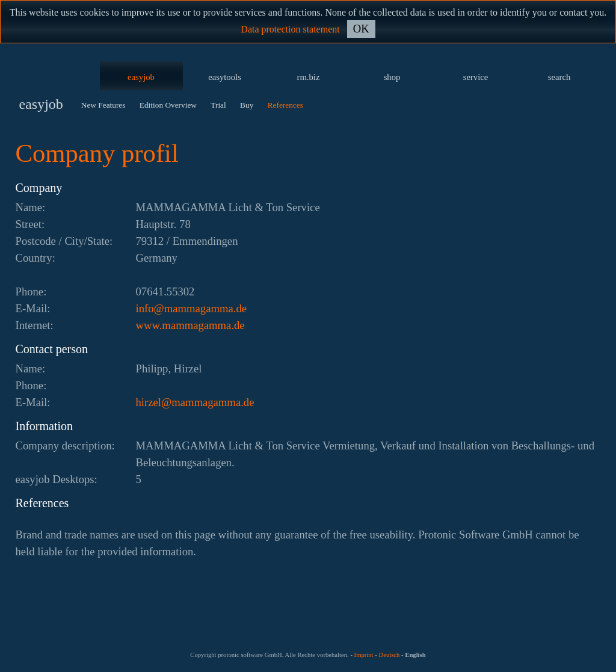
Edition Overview (168, 105)
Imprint (364, 655)
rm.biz (309, 77)
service (476, 77)
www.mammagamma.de (190, 325)
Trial (218, 105)
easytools (225, 77)
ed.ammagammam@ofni (192, 308)
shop (392, 77)
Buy (247, 105)
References (285, 105)
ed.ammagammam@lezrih (195, 402)
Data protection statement (290, 29)
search (559, 77)
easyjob (141, 77)
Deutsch (389, 655)
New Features (103, 105)
